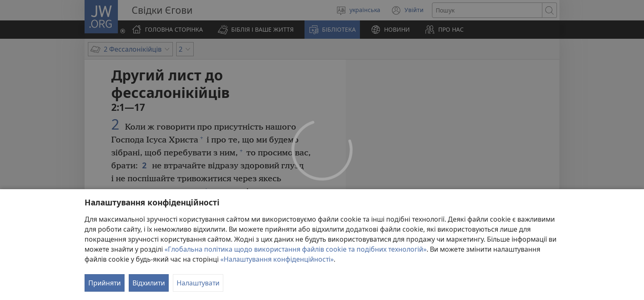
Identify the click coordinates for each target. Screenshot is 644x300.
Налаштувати (198, 283)
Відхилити (149, 283)
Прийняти (105, 283)
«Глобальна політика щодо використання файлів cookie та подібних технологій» (296, 249)
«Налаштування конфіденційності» (277, 259)
